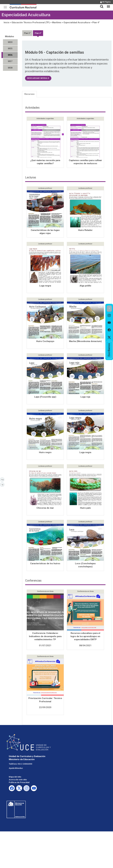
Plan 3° (27, 33)
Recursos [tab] (29, 94)
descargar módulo (38, 78)
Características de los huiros (45, 564)
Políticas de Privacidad (19, 783)
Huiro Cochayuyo (45, 342)
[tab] (100, 5)
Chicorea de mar (45, 508)
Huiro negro (45, 453)
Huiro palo (85, 508)
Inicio (7, 22)
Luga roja (85, 397)
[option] (109, 316)
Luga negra (45, 286)
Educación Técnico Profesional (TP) (31, 22)
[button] (100, 5)
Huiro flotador (85, 230)
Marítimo (57, 22)
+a (3, 479)
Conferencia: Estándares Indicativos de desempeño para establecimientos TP (45, 637)
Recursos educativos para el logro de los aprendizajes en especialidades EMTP (85, 637)
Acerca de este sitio (18, 780)
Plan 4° (96, 22)
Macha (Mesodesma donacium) (85, 342)
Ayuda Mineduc (16, 768)
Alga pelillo (85, 286)
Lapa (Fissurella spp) (45, 397)
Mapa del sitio (15, 777)
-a (3, 484)
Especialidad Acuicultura (26, 15)
